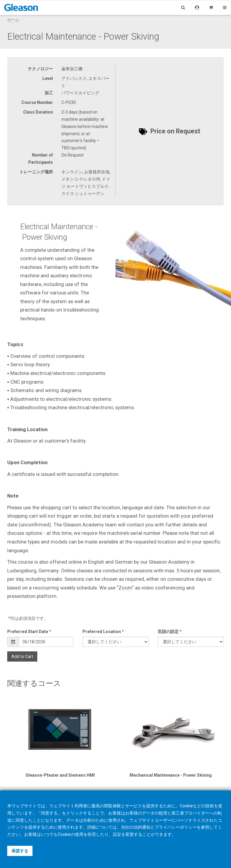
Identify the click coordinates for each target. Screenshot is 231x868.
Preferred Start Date (29, 632)
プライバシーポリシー (176, 827)
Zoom (125, 588)
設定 (117, 834)
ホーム (13, 20)
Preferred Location (103, 632)
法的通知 (142, 827)
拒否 (92, 834)
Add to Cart (22, 656)
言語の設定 (170, 632)
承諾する (20, 851)
